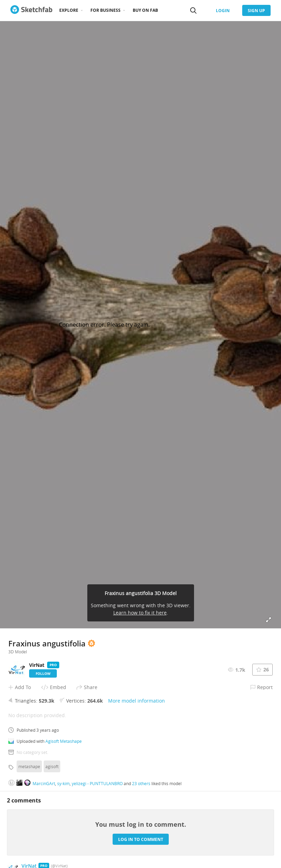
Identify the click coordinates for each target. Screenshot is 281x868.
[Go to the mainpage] (31, 10)
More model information (137, 701)
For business (106, 10)
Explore (69, 10)
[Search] (193, 10)
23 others (141, 783)
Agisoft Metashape (64, 741)
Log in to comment (141, 839)
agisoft (52, 766)
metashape (29, 766)
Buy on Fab (145, 10)
